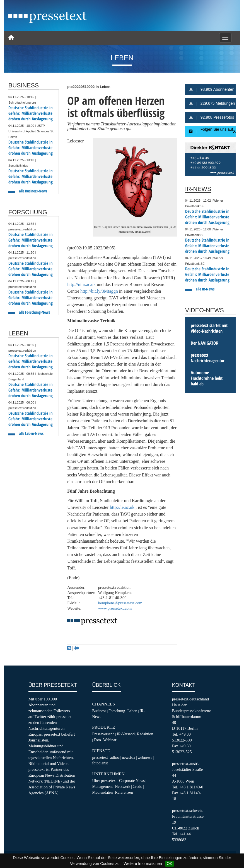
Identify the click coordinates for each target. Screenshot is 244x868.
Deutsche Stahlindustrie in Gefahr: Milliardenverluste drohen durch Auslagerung (31, 113)
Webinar (110, 740)
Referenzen (124, 792)
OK (170, 864)
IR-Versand (126, 734)
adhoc (115, 757)
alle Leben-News (31, 433)
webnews (145, 757)
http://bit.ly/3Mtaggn (99, 291)
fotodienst (100, 763)
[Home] (11, 38)
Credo (137, 786)
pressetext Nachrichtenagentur (208, 358)
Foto (97, 740)
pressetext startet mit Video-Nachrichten (209, 328)
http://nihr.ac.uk (81, 284)
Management (103, 786)
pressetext (100, 757)
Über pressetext (105, 781)
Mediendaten (103, 792)
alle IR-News (205, 289)
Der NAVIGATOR (205, 343)
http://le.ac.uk (122, 507)
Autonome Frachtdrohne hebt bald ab (207, 378)
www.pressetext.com (115, 608)
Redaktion (145, 734)
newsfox (129, 757)
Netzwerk (123, 786)
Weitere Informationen (143, 864)
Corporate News (132, 781)
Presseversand (103, 734)
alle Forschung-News (34, 312)
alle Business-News (33, 191)
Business (99, 711)
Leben (132, 711)
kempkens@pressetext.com (120, 603)
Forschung (117, 711)
